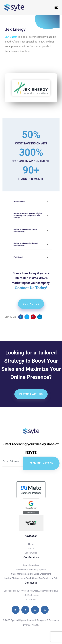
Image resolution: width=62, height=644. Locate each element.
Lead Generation (31, 565)
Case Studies (31, 553)
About (31, 548)
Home (31, 544)
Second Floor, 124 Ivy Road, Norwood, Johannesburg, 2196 (31, 591)
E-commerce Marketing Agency (31, 570)
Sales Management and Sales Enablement (31, 574)
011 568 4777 (31, 599)
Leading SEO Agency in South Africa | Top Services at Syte (31, 578)
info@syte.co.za (31, 595)
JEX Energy (11, 37)
